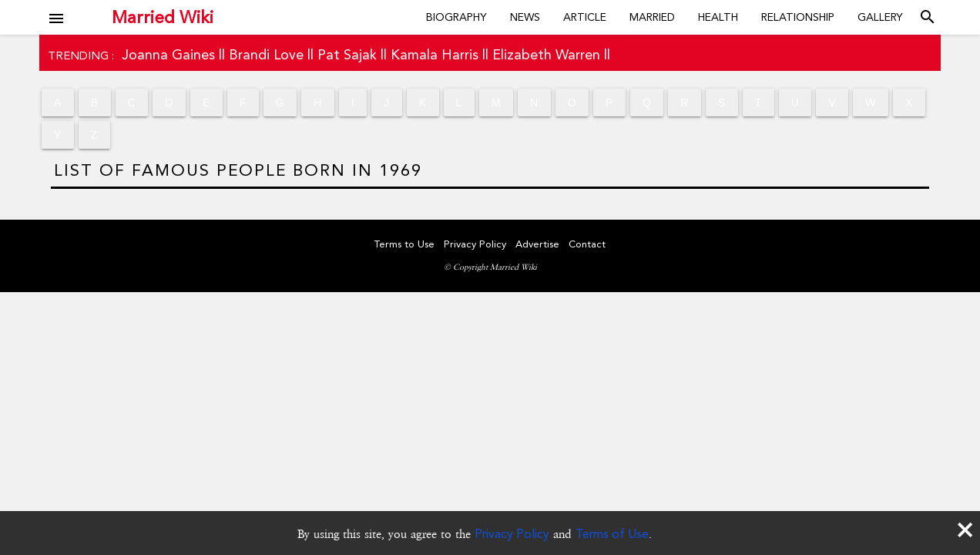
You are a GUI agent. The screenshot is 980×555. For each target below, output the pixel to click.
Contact (587, 244)
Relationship (798, 17)
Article (585, 17)
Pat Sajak (347, 54)
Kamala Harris (435, 54)
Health (718, 17)
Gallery (880, 17)
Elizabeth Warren (546, 54)
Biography (456, 17)
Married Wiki (163, 17)
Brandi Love (266, 54)
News (525, 17)
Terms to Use (404, 244)
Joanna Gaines (168, 54)
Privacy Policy (512, 534)
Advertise (537, 244)
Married (652, 17)
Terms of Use (612, 534)
